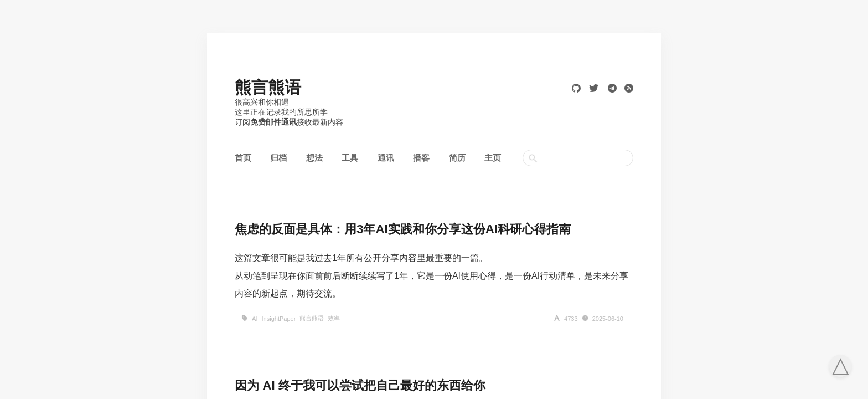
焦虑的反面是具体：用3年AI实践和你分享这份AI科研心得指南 (403, 229)
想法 (314, 158)
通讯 (386, 158)
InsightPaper (279, 318)
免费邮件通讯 (273, 122)
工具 (350, 158)
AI (255, 318)
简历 (457, 158)
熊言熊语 (268, 87)
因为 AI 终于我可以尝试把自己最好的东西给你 (360, 385)
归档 (278, 158)
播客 (421, 158)
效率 (334, 318)
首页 (243, 158)
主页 (493, 158)
